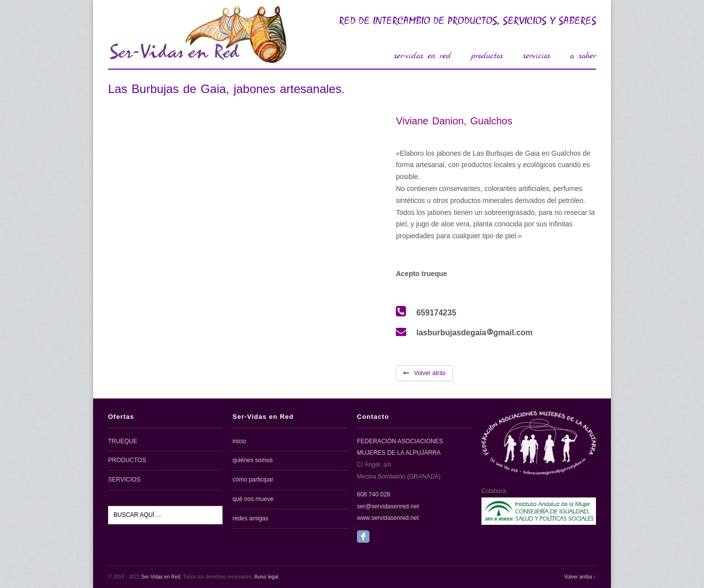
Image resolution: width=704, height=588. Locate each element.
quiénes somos (253, 460)
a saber (583, 56)
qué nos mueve (253, 499)
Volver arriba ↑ (580, 577)
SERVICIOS (124, 480)
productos (487, 56)
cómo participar (253, 480)
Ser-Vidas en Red (161, 577)
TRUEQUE (123, 441)
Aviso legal (266, 577)
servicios (536, 56)
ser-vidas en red (422, 56)
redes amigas (250, 518)
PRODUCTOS (127, 460)
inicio (239, 441)
